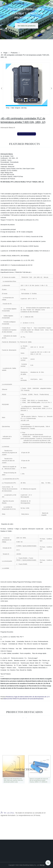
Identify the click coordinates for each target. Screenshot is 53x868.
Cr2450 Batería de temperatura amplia (12, 679)
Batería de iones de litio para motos (36, 688)
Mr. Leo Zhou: (8, 820)
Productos (14, 53)
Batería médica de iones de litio (42, 681)
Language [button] (49, 3)
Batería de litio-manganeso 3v (19, 686)
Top (48, 862)
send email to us (27, 134)
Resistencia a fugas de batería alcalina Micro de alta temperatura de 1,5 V (28, 697)
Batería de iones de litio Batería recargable (38, 679)
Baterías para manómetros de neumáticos (14, 683)
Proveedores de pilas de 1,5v (36, 683)
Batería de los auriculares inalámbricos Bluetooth (16, 681)
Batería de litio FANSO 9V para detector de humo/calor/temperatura (24, 699)
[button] (40, 3)
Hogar (5, 53)
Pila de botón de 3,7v (35, 686)
